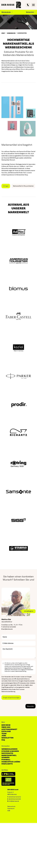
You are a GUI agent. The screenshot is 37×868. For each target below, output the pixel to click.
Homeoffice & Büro (11, 762)
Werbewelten (11, 33)
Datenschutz (11, 806)
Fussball (6, 760)
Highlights (7, 764)
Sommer (5, 757)
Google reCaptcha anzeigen (11, 698)
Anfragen (6, 186)
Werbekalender (9, 749)
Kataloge (6, 731)
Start (3, 33)
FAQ (3, 740)
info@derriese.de (14, 801)
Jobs (4, 736)
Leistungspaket (9, 729)
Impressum (11, 809)
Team (4, 734)
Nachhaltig (7, 753)
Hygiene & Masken (10, 751)
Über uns (6, 727)
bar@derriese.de (8, 629)
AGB (9, 811)
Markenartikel (22, 33)
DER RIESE (6, 725)
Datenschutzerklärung (8, 691)
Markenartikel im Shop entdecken (23, 186)
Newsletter (7, 738)
